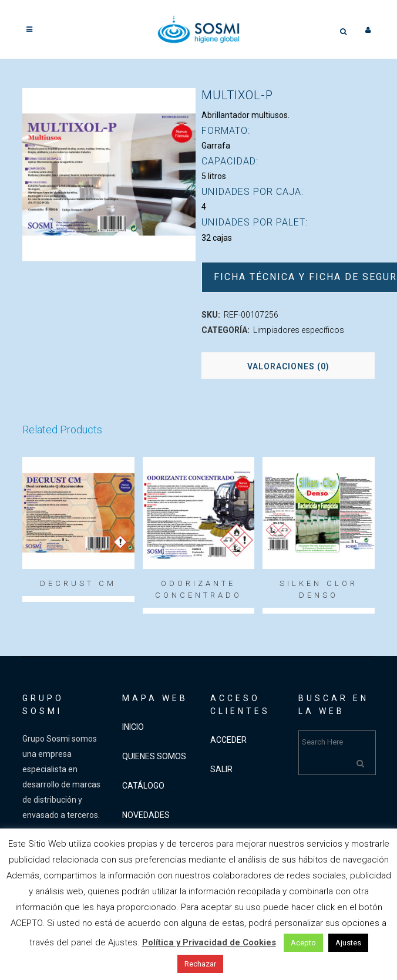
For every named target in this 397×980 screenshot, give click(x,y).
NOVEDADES (146, 815)
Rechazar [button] (200, 964)
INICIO (133, 727)
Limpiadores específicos (299, 330)
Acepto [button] (303, 943)
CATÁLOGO (143, 786)
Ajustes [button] (348, 943)
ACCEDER (228, 740)
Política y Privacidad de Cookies (209, 942)
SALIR (221, 769)
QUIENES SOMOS (154, 756)
